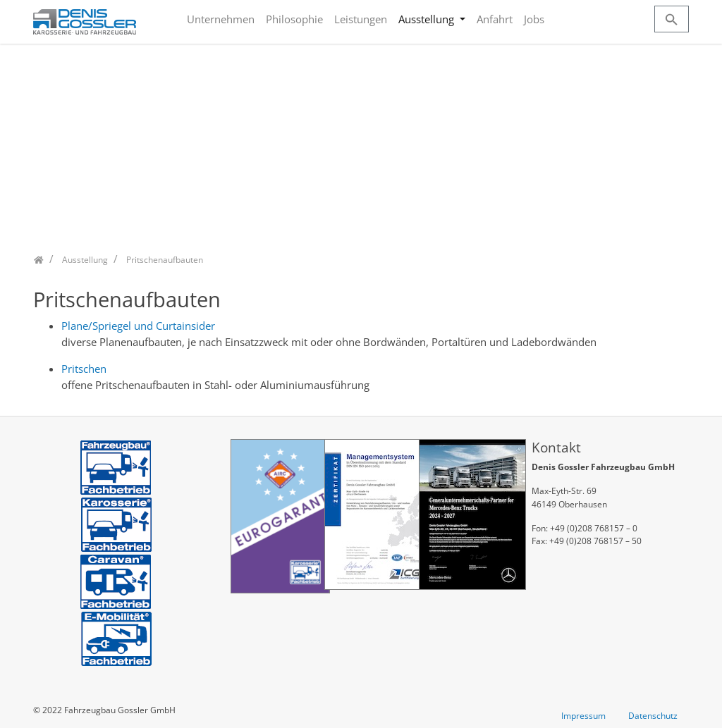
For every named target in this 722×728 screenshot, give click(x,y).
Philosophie (294, 19)
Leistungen (361, 19)
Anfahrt (495, 19)
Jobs (534, 19)
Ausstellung (428, 19)
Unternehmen (221, 19)
